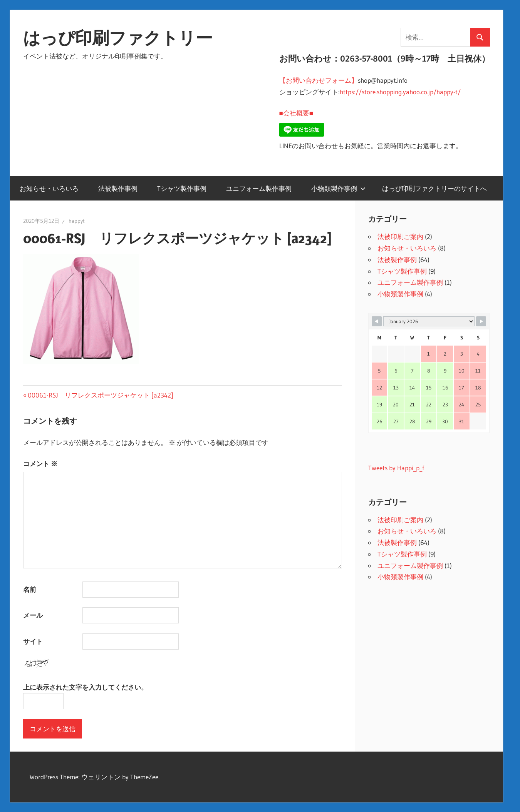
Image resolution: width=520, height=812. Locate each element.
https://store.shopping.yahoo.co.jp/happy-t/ (400, 92)
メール (33, 615)
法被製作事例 (118, 188)
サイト (33, 641)
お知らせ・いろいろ (49, 188)
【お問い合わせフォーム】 (319, 80)
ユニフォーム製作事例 (259, 188)
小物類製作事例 (338, 188)
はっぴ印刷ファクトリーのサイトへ (434, 188)
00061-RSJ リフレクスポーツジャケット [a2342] (100, 395)
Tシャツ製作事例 (182, 188)
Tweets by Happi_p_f (396, 468)
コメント (40, 464)
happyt (77, 221)
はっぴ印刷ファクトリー (118, 38)
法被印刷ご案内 (400, 236)
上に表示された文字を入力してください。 (85, 687)
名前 (30, 589)
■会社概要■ (296, 113)
